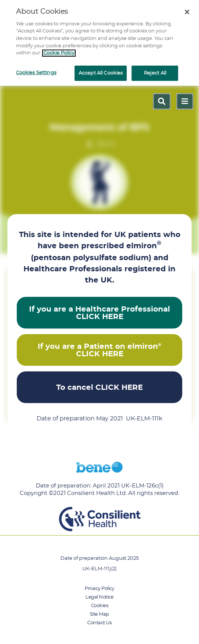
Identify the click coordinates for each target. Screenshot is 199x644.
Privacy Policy (99, 589)
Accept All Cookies (101, 73)
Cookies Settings (36, 73)
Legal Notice (99, 597)
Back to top (31, 449)
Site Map (99, 614)
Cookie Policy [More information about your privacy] (59, 53)
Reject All (155, 73)
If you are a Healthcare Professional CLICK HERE (99, 313)
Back (106, 144)
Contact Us (99, 623)
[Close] (187, 12)
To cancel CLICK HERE (99, 387)
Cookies (100, 606)
